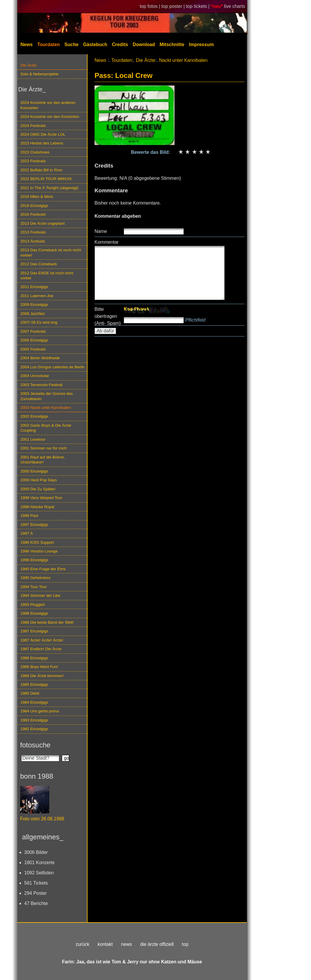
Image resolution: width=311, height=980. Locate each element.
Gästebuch (95, 45)
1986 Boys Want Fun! (39, 667)
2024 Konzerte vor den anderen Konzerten (48, 105)
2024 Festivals (33, 126)
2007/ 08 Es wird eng (39, 322)
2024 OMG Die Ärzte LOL (43, 134)
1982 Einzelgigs (34, 729)
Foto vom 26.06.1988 (42, 819)
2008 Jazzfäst (33, 314)
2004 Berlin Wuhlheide (40, 358)
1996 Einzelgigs (34, 560)
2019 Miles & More (37, 197)
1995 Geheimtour (36, 578)
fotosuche (35, 745)
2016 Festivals (33, 214)
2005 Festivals (33, 349)
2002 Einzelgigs (34, 416)
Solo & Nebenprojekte (40, 74)
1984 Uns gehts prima (40, 711)
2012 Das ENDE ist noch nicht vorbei (47, 275)
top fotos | (151, 6)
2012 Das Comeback (39, 264)
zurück (82, 944)
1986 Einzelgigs (34, 658)
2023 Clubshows (35, 152)
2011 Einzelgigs (34, 287)
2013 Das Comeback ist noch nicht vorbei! (51, 252)
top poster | (174, 6)
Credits (120, 45)
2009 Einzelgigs (34, 305)
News (27, 45)
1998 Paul (29, 516)
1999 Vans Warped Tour (41, 498)
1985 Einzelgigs (34, 685)
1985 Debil (30, 693)
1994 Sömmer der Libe (40, 596)
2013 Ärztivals (33, 241)
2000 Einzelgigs (34, 471)
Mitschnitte (172, 45)
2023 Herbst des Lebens (42, 143)
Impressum (201, 45)
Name (101, 231)
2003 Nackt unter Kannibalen (46, 408)
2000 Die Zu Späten (38, 489)
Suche (71, 45)
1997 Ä (27, 533)
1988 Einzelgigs (34, 613)
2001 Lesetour (33, 439)
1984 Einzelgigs (34, 702)
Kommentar (107, 242)
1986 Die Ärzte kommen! (42, 676)
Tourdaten (49, 45)
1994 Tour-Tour (34, 587)
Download (144, 45)
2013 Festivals (33, 232)
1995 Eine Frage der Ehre (43, 569)
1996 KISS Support (37, 542)
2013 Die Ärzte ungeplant (43, 223)
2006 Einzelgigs (34, 340)
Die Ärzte (28, 65)
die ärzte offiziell (157, 944)
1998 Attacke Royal (37, 507)
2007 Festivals (33, 331)
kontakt (105, 944)
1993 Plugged (33, 605)
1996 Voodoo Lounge (39, 551)
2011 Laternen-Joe (37, 296)
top (185, 944)
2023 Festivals (33, 161)
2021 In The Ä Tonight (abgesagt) (49, 188)
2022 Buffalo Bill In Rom (41, 170)
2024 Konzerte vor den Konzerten (50, 117)
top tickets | (199, 6)
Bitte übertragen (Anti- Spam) (108, 316)
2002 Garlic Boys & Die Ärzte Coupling (46, 428)
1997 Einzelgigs (34, 525)
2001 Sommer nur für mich (44, 448)
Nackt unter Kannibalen (183, 60)
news (126, 944)
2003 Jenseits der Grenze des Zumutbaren (47, 396)
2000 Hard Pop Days (39, 480)
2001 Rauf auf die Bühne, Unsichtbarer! (43, 460)
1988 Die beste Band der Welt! (47, 622)
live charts (235, 6)
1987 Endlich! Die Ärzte (41, 649)
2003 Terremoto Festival (41, 385)
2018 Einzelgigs (34, 206)
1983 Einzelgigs (34, 720)
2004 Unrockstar (35, 376)
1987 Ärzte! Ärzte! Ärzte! (42, 640)
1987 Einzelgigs (34, 631)
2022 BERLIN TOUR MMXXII (46, 179)
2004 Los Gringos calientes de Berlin (53, 367)
